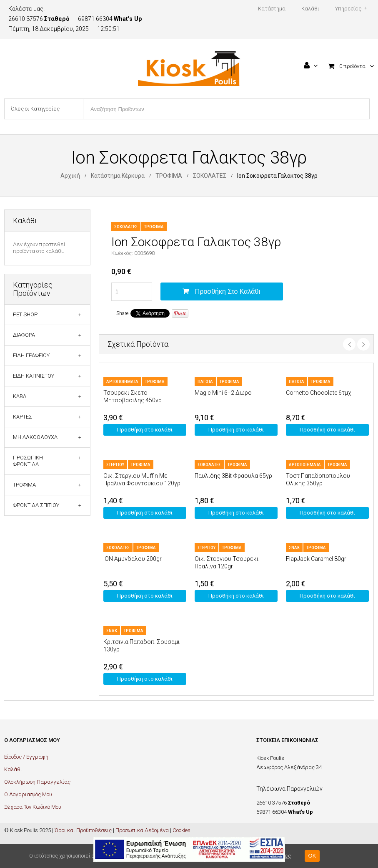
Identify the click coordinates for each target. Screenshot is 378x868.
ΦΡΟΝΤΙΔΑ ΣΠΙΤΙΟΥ (36, 505)
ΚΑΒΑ (20, 396)
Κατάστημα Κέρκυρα (118, 176)
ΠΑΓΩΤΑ (205, 382)
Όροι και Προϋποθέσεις (83, 830)
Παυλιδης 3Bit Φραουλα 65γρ (233, 476)
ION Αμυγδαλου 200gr (133, 559)
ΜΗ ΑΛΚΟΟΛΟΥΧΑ (35, 437)
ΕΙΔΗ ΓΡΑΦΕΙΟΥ (31, 355)
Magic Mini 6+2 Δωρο (223, 393)
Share (122, 313)
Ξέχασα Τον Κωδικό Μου (33, 807)
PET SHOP (25, 314)
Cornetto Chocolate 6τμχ (318, 393)
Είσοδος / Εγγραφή (26, 757)
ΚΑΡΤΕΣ (23, 417)
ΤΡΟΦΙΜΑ (169, 176)
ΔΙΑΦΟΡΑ (24, 335)
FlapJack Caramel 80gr (316, 559)
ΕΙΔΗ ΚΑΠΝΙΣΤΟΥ (34, 376)
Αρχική (70, 176)
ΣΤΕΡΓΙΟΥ (115, 465)
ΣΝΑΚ (294, 548)
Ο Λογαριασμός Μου (28, 794)
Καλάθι (13, 769)
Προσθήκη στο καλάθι (228, 291)
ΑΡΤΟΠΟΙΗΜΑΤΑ (122, 382)
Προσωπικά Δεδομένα (142, 830)
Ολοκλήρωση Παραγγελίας (37, 782)
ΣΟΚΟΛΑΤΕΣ (210, 176)
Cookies (181, 830)
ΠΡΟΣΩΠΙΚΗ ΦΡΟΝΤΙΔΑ (28, 461)
